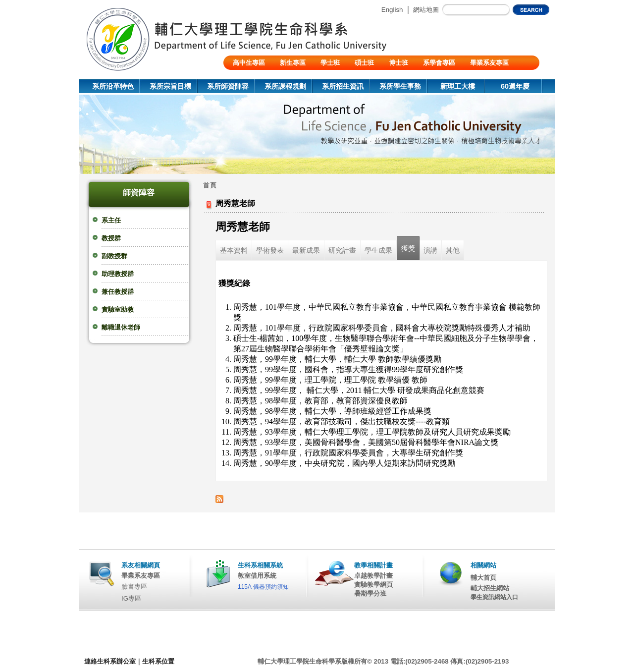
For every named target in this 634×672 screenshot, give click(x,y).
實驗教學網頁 (373, 585)
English (392, 10)
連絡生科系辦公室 (110, 661)
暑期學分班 (370, 593)
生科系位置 (158, 661)
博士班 (398, 63)
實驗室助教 (118, 309)
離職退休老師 (121, 327)
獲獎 (408, 248)
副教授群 (114, 256)
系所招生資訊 (343, 86)
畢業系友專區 (489, 63)
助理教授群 (118, 274)
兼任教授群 (118, 292)
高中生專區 (249, 63)
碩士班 (364, 63)
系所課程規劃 (285, 86)
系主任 (111, 220)
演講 (430, 250)
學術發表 (270, 250)
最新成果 (306, 250)
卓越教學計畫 (373, 576)
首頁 (210, 185)
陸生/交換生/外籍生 (260, 77)
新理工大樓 (458, 86)
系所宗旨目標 (170, 86)
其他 (453, 250)
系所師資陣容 (228, 86)
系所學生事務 (400, 86)
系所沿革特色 (113, 86)
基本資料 (234, 250)
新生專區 (293, 63)
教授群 (111, 238)
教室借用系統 (257, 576)
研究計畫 (342, 250)
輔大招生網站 (490, 588)
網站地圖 (426, 10)
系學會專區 (439, 63)
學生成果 (378, 250)
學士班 (330, 63)
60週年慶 (515, 86)
